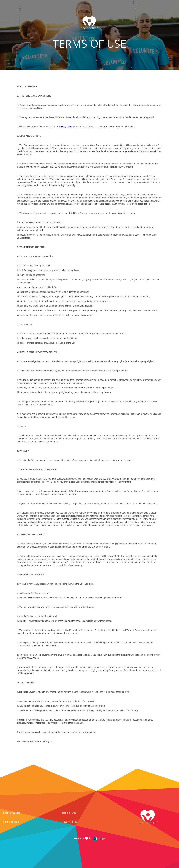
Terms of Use (69, 813)
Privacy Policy (66, 127)
